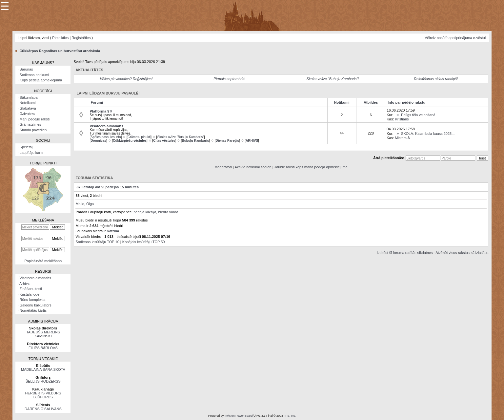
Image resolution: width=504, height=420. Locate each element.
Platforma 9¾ (101, 111)
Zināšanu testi (31, 289)
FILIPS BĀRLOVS (43, 348)
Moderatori (223, 167)
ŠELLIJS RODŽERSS (43, 381)
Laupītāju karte (32, 153)
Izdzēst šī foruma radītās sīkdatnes (405, 253)
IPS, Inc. (290, 416)
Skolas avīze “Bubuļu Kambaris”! (333, 79)
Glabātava (28, 108)
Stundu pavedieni (34, 130)
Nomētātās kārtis (33, 310)
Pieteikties (60, 38)
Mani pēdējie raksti (35, 119)
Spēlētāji (27, 147)
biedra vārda (168, 212)
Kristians (402, 119)
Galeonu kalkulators (36, 305)
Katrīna (113, 231)
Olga (90, 204)
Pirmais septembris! (229, 79)
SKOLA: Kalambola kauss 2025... (428, 134)
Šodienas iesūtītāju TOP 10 (97, 242)
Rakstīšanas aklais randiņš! (436, 79)
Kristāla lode (30, 294)
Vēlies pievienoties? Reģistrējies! (126, 79)
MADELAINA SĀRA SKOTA (43, 369)
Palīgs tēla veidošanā (418, 115)
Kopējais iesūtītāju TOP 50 (144, 242)
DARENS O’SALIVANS (43, 409)
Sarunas (26, 69)
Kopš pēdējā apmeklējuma (41, 80)
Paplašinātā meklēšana (43, 261)
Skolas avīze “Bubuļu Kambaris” (180, 137)
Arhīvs (24, 283)
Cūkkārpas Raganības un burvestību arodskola (60, 51)
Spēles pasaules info (106, 137)
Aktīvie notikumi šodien (253, 167)
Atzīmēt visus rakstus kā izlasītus (462, 253)
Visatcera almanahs (35, 278)
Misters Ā (402, 138)
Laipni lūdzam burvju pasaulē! (108, 93)
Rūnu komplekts (33, 300)
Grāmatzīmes (30, 124)
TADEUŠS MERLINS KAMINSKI (43, 334)
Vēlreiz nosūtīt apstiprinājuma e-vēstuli (455, 38)
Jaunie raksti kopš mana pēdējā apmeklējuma (311, 167)
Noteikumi (28, 103)
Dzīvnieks (28, 114)
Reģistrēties (81, 38)
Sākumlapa (29, 97)
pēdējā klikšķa (145, 212)
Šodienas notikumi (34, 75)
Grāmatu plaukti (139, 137)
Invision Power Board (239, 416)
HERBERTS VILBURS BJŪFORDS (43, 395)
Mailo (80, 204)
